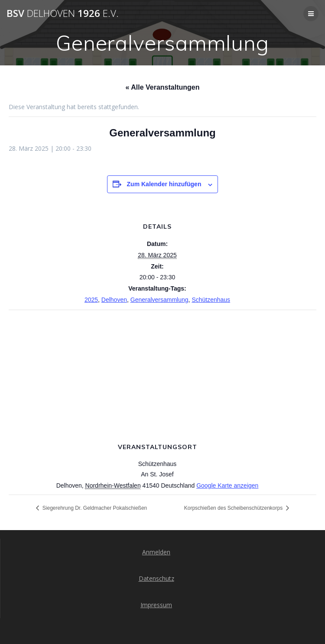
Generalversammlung (159, 300)
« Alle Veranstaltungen (162, 87)
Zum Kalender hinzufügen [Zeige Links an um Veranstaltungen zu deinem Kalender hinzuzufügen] (164, 184)
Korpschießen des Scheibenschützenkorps (234, 508)
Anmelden (156, 552)
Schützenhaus (211, 300)
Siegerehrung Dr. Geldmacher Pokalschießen (94, 508)
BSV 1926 (63, 13)
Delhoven (114, 300)
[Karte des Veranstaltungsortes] (162, 373)
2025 (91, 300)
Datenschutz (156, 578)
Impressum (156, 605)
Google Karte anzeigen (227, 485)
